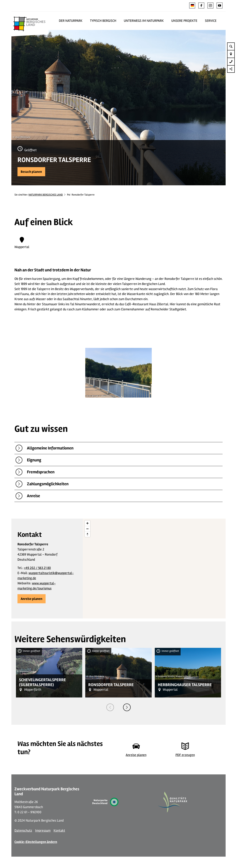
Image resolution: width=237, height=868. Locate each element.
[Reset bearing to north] (87, 534)
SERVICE (211, 21)
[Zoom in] (87, 523)
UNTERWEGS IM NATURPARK (144, 21)
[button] (201, 5)
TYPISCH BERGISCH (103, 21)
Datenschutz (23, 830)
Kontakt (59, 830)
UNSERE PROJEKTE (184, 21)
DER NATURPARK (71, 21)
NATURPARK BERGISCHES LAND (46, 195)
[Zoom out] (87, 529)
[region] (154, 569)
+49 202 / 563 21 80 (37, 568)
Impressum (43, 830)
